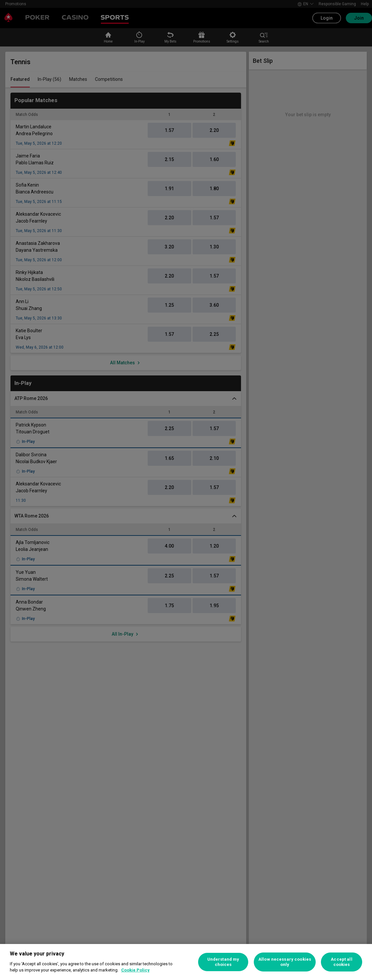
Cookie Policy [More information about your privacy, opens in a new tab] (135, 970)
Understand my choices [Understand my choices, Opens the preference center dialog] (223, 962)
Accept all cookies (341, 962)
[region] (186, 962)
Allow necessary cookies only (285, 962)
